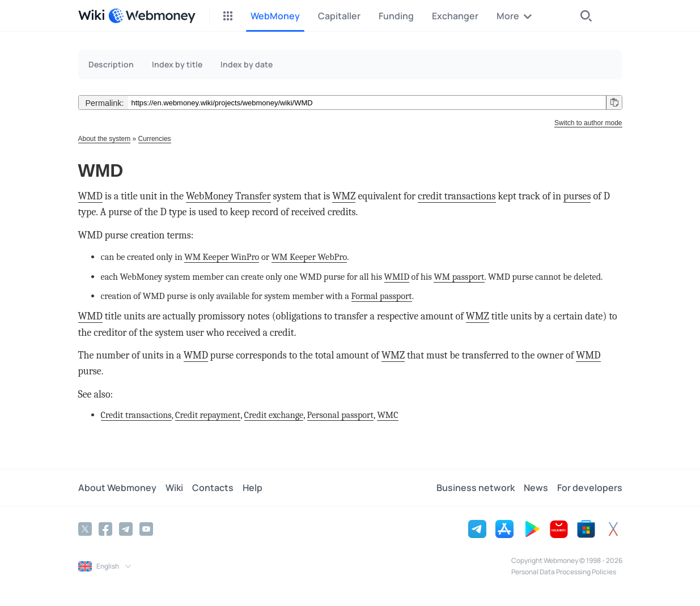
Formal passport (382, 296)
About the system (105, 139)
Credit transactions (136, 415)
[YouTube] (146, 529)
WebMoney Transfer (228, 196)
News (536, 488)
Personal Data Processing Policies (564, 572)
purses (577, 196)
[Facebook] (105, 529)
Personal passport (340, 415)
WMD (90, 196)
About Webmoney (117, 488)
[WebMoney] (152, 16)
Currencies (155, 139)
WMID (397, 277)
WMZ (344, 196)
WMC (387, 415)
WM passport (459, 277)
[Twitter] (85, 529)
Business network (476, 488)
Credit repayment (208, 415)
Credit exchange (274, 415)
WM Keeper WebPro (309, 257)
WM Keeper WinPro (222, 257)
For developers (590, 488)
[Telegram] (126, 529)
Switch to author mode (588, 123)
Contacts (213, 488)
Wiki (174, 488)
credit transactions (457, 196)
